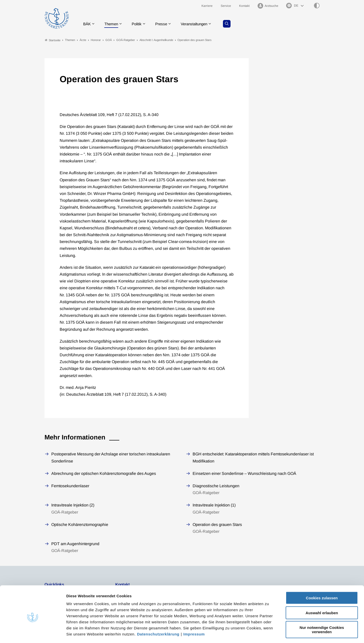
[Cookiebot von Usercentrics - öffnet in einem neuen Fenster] (33, 633)
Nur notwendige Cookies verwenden (322, 608)
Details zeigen (269, 633)
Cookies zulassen (322, 576)
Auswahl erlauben (322, 591)
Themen (113, 24)
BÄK (87, 24)
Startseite (53, 40)
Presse (165, 24)
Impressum (194, 613)
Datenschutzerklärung (158, 613)
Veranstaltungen (199, 24)
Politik (139, 24)
